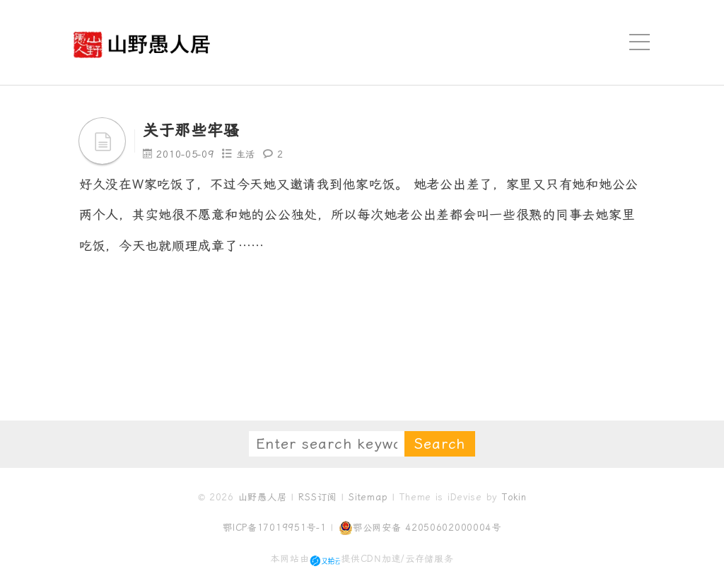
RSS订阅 (317, 497)
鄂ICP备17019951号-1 (275, 528)
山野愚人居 (263, 497)
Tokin (514, 497)
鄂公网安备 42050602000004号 (420, 528)
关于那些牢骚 (195, 130)
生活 (248, 154)
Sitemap (368, 497)
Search (440, 444)
